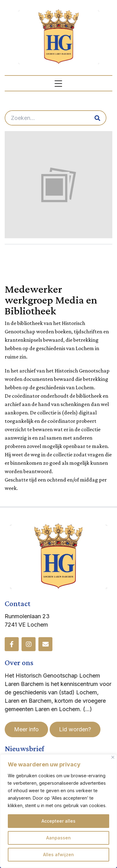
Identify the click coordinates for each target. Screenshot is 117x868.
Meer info (26, 729)
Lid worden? (75, 729)
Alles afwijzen (58, 854)
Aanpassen (58, 838)
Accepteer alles (58, 821)
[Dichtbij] (113, 757)
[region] (58, 811)
